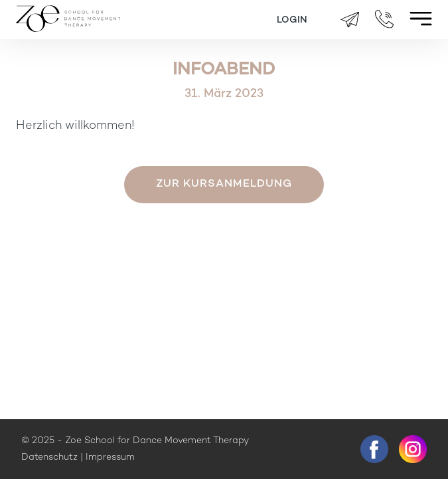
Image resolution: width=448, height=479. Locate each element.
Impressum (110, 457)
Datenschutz (49, 457)
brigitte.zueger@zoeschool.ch (350, 20)
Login (292, 20)
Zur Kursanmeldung (224, 184)
